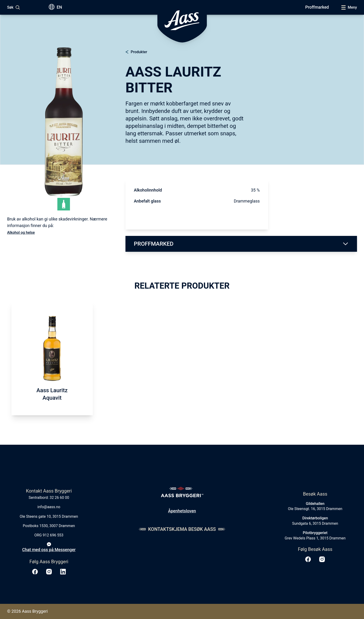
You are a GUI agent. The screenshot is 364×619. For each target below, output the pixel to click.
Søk (10, 7)
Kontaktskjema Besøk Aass (182, 529)
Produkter (139, 52)
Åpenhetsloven (182, 511)
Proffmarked (317, 7)
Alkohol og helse (21, 233)
